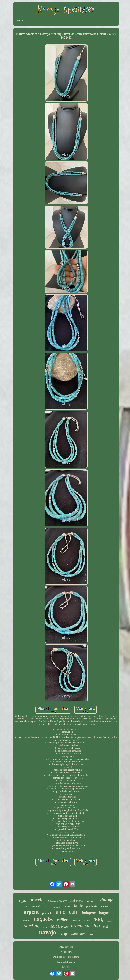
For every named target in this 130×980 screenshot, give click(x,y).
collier (62, 920)
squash (36, 906)
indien (104, 906)
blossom (26, 920)
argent (31, 912)
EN (64, 967)
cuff (106, 927)
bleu (91, 934)
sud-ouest (77, 901)
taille (78, 905)
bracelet (37, 900)
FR (69, 967)
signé (23, 900)
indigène (89, 913)
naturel (87, 921)
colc (26, 906)
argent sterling (86, 926)
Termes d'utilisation (66, 962)
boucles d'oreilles (58, 901)
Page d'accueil (66, 947)
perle (45, 927)
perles (67, 906)
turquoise (44, 919)
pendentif (92, 906)
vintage (106, 900)
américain (67, 912)
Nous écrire (66, 952)
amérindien (91, 901)
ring (63, 933)
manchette (57, 907)
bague (104, 913)
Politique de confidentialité (66, 957)
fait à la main (59, 926)
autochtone (78, 934)
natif (99, 919)
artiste (47, 906)
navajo (48, 932)
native (109, 921)
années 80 (76, 921)
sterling (32, 925)
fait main (47, 913)
